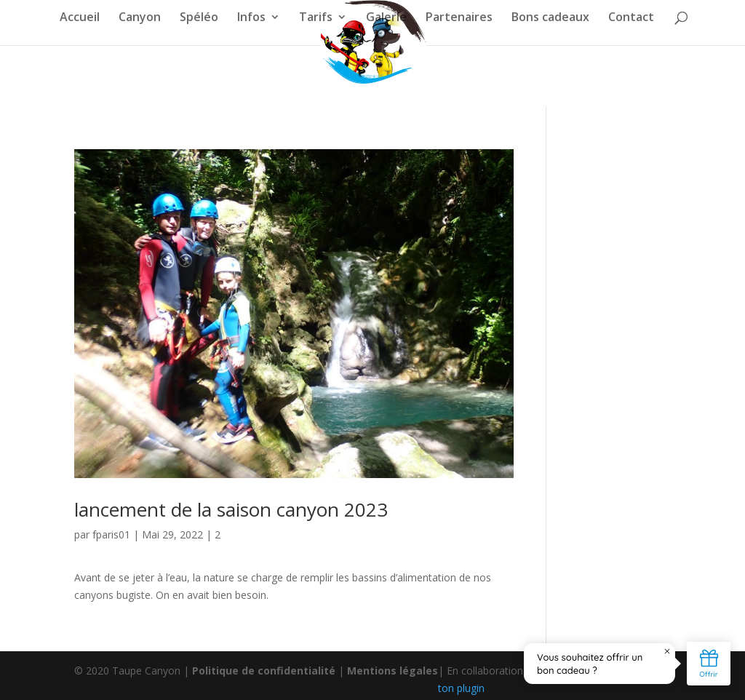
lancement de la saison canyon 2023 (231, 509)
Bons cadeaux (550, 18)
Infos (251, 18)
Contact (631, 18)
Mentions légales (393, 671)
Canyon (140, 18)
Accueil (80, 18)
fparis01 (111, 534)
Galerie (386, 18)
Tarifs (316, 18)
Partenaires (459, 18)
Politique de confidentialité (264, 671)
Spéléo (199, 18)
